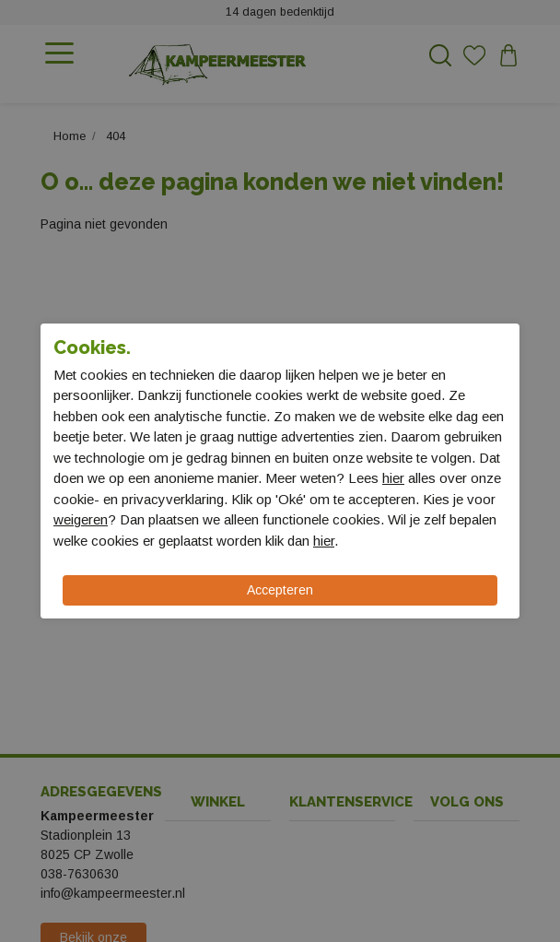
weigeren (81, 519)
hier (393, 478)
